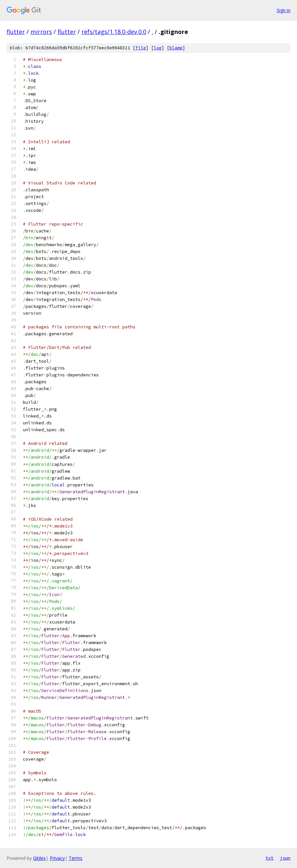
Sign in (284, 10)
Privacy (57, 858)
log (158, 48)
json (285, 858)
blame (176, 48)
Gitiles (39, 858)
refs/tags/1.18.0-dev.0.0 (114, 32)
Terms (76, 858)
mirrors (41, 32)
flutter (16, 32)
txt (270, 858)
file (141, 48)
